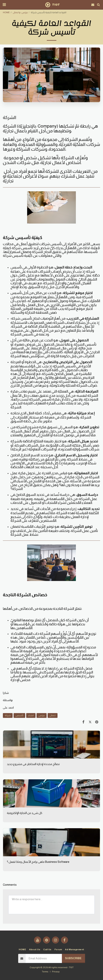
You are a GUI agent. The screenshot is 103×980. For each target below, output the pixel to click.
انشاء (31, 715)
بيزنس (42, 715)
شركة (8, 715)
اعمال (53, 715)
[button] (4, 5)
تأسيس (19, 715)
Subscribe (73, 958)
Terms (45, 972)
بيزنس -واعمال (20, 12)
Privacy (56, 972)
